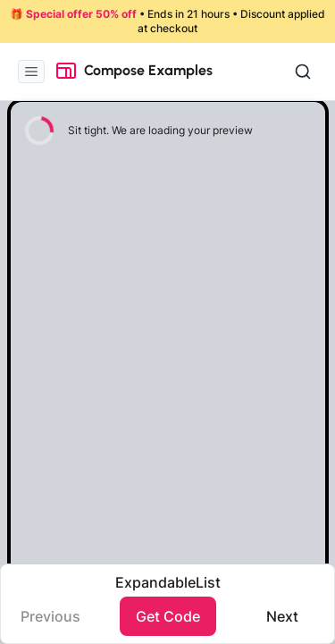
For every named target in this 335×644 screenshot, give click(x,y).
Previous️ (50, 616)
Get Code (168, 616)
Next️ (282, 616)
